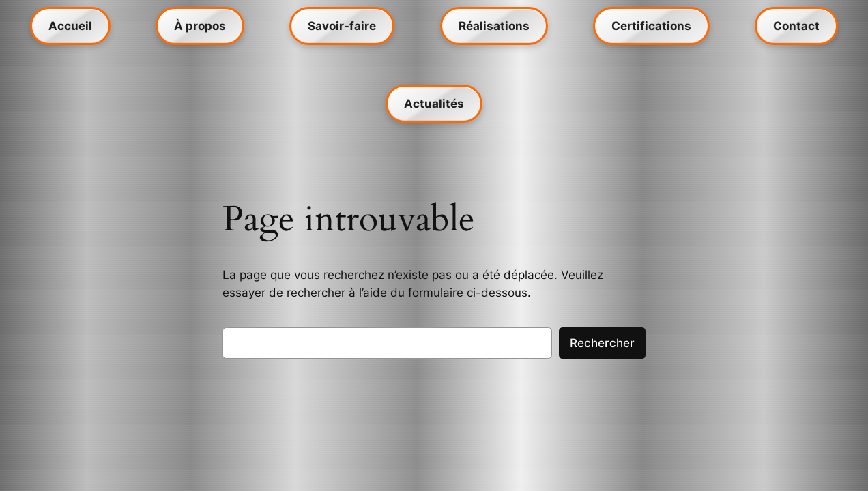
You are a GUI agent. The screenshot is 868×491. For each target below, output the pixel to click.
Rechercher (602, 343)
